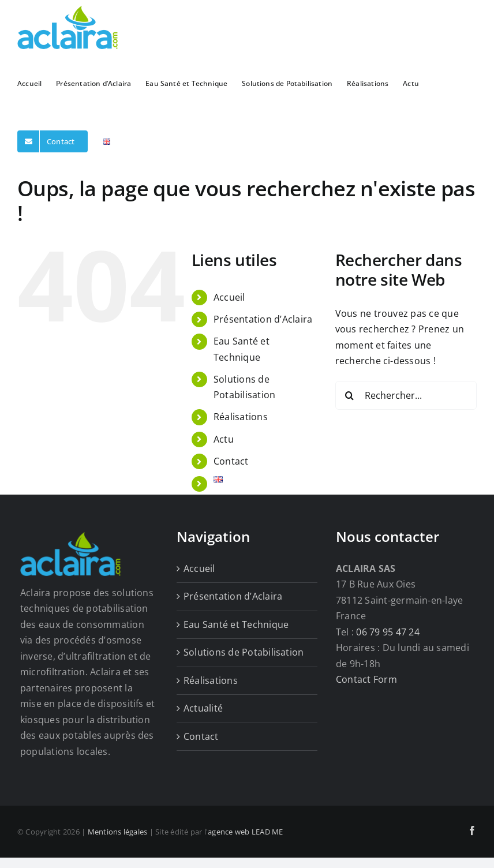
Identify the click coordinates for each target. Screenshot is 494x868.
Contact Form (366, 679)
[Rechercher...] (406, 395)
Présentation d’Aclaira (263, 319)
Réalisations (241, 417)
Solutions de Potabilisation (244, 652)
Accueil (229, 297)
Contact (231, 461)
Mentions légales (118, 832)
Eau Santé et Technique (236, 624)
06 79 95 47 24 (388, 632)
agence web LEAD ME (245, 832)
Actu (224, 439)
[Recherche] (350, 395)
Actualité (203, 708)
